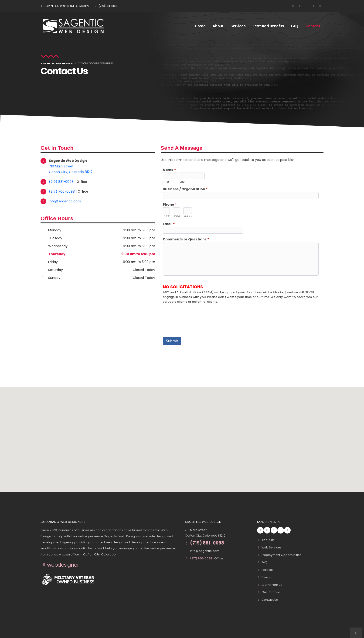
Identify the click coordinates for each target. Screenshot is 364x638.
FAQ (295, 26)
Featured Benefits (268, 26)
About (218, 26)
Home (200, 26)
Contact (313, 26)
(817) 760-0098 (62, 191)
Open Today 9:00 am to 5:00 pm (65, 6)
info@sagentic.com (65, 201)
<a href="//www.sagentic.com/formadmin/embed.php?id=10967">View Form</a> (242, 264)
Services (238, 26)
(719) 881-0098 (106, 6)
